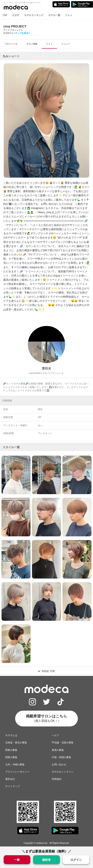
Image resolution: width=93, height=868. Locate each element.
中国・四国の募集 (61, 757)
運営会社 (10, 779)
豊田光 (46, 368)
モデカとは (11, 735)
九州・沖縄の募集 (15, 764)
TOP (5, 15)
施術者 (46, 860)
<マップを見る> (22, 33)
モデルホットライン (63, 772)
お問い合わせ (59, 764)
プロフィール (11, 44)
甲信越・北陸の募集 (63, 742)
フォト (69, 15)
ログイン (76, 860)
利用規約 (57, 779)
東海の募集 (58, 750)
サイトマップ (13, 786)
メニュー (66, 44)
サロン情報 (32, 44)
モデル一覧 (54, 15)
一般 (17, 860)
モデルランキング (34, 15)
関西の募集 (11, 757)
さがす (16, 15)
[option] (46, 120)
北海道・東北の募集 (16, 742)
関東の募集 (11, 750)
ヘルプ (55, 735)
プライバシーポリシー (17, 772)
